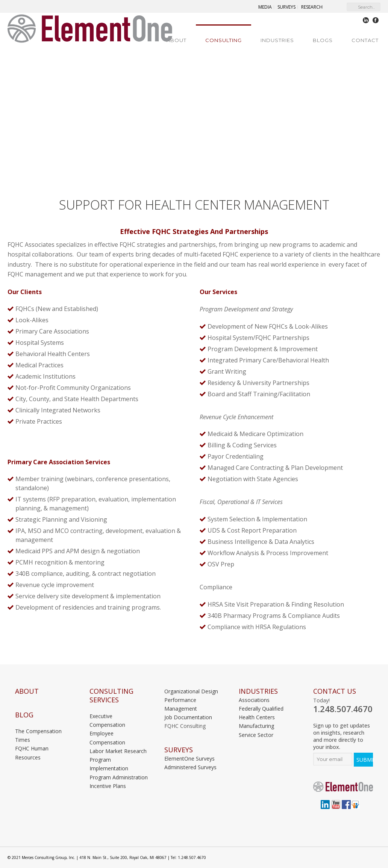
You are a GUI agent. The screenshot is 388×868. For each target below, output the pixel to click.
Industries (277, 40)
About (177, 40)
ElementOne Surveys (189, 759)
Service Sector (256, 735)
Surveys (179, 750)
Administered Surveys (190, 767)
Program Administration (119, 777)
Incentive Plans (108, 786)
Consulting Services (111, 696)
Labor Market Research (118, 751)
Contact (365, 40)
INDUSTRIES (258, 691)
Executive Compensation (107, 720)
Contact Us (335, 691)
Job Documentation (188, 717)
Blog (24, 715)
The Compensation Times (38, 735)
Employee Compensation (107, 738)
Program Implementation (109, 764)
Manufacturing (256, 726)
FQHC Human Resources (32, 753)
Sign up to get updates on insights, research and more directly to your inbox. (342, 736)
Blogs (323, 40)
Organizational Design (191, 691)
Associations (254, 700)
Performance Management (181, 704)
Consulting (224, 40)
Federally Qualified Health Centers (261, 713)
